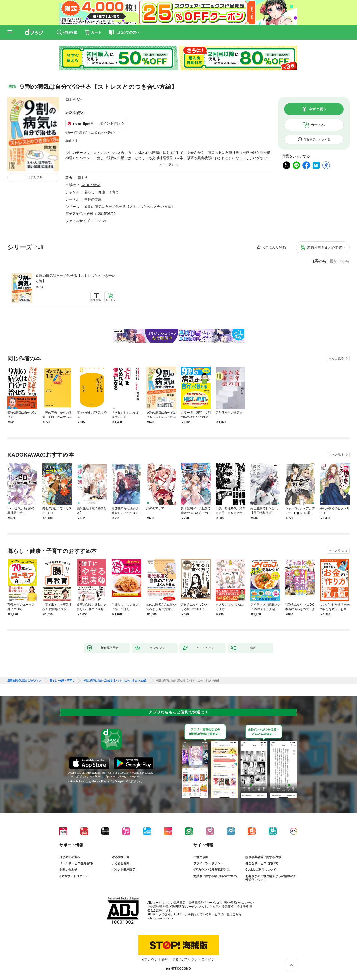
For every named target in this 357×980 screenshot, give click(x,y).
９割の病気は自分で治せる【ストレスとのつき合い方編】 (75, 278)
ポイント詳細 (110, 123)
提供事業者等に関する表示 (263, 857)
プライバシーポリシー (208, 863)
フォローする (79, 100)
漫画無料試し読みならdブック (24, 681)
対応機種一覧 (120, 857)
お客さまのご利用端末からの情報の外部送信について (271, 878)
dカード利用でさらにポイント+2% (89, 133)
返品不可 (71, 140)
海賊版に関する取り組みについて (216, 876)
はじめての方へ (70, 857)
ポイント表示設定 (123, 870)
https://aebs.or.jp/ (162, 918)
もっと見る (336, 358)
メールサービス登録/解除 (76, 863)
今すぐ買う (318, 109)
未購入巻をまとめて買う (326, 247)
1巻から (319, 261)
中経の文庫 (93, 199)
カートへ (318, 125)
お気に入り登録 (274, 247)
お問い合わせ (68, 870)
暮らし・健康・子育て (102, 192)
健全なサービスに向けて (262, 863)
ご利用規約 (201, 857)
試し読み (37, 177)
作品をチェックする (317, 139)
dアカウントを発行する (160, 959)
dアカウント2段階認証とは (211, 870)
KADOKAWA (91, 185)
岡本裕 (71, 100)
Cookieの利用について (261, 870)
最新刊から (340, 261)
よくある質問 (120, 863)
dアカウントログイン (74, 876)
